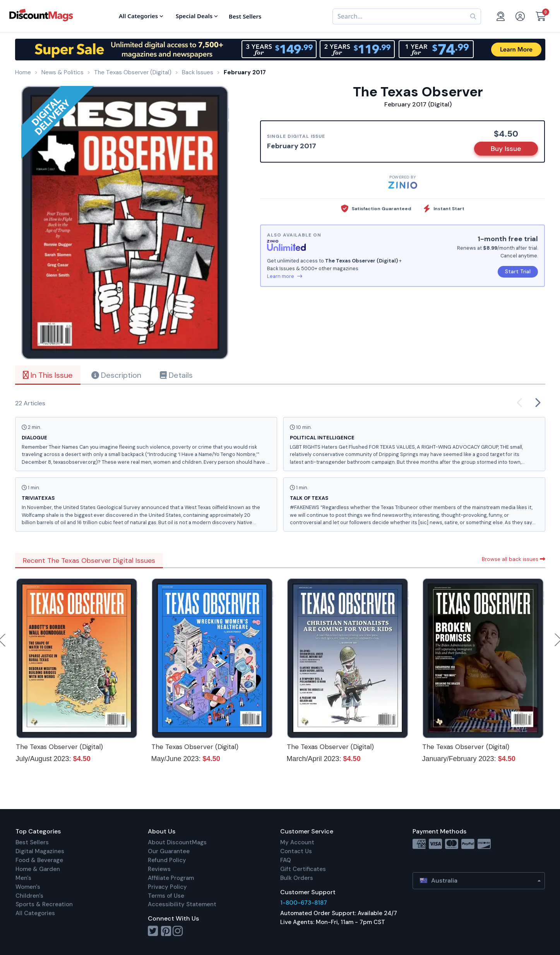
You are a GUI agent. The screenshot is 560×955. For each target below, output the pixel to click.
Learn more (285, 276)
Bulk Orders (297, 878)
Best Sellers (32, 842)
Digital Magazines (40, 851)
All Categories (35, 913)
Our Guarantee (169, 851)
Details (176, 375)
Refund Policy (167, 860)
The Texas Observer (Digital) (59, 747)
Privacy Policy (167, 887)
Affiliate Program (171, 878)
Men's (23, 878)
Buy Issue (506, 149)
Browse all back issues (514, 559)
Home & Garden (38, 869)
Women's (28, 887)
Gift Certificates (303, 869)
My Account (297, 842)
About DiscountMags (177, 842)
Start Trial (518, 271)
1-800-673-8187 (304, 903)
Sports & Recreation (44, 904)
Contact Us (296, 851)
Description (116, 375)
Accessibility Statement (182, 904)
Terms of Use (166, 896)
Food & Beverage (39, 860)
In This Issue (48, 375)
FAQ (286, 860)
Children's (29, 896)
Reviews (159, 869)
